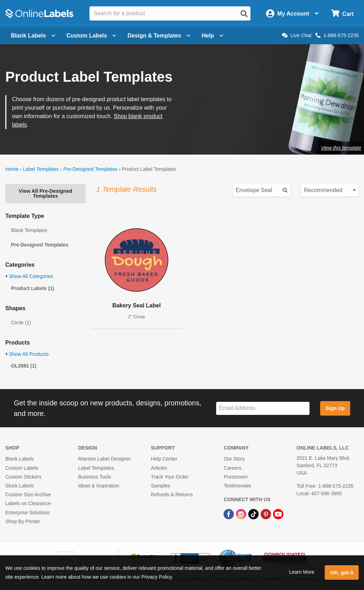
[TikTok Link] (254, 514)
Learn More (302, 572)
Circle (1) (21, 323)
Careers (232, 468)
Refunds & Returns (172, 494)
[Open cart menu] (342, 14)
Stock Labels (19, 486)
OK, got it (342, 573)
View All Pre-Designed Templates (45, 193)
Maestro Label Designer (105, 459)
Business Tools (95, 477)
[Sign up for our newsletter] (263, 408)
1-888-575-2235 (337, 35)
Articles (159, 468)
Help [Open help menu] (212, 36)
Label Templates (41, 169)
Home (12, 169)
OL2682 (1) (24, 366)
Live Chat (297, 35)
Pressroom (236, 477)
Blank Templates (29, 230)
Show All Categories (29, 276)
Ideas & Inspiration (99, 486)
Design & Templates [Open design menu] (159, 36)
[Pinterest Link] (267, 514)
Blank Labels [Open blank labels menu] (33, 36)
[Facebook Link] (229, 514)
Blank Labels (19, 459)
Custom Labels (22, 468)
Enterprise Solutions (27, 513)
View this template (341, 148)
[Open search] (244, 14)
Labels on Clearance (28, 503)
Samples (161, 486)
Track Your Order (170, 477)
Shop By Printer (23, 521)
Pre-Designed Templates (90, 169)
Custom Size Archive (28, 494)
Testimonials (237, 486)
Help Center (164, 459)
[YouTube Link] (278, 514)
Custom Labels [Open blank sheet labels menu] (91, 36)
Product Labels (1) (33, 288)
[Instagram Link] (242, 514)
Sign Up (335, 408)
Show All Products (27, 354)
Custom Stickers (23, 477)
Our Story (234, 459)
